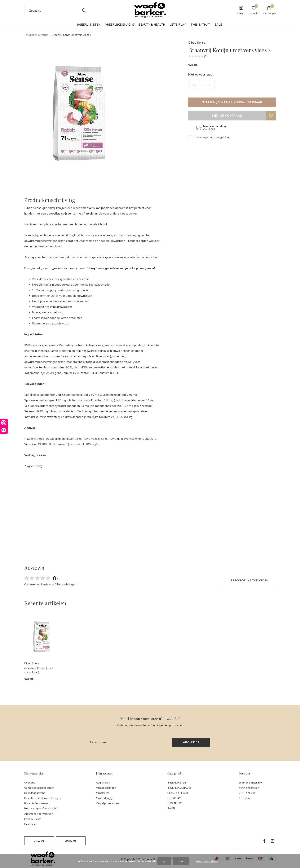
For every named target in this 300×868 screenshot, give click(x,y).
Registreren (103, 783)
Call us (39, 841)
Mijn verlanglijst (105, 798)
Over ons (30, 783)
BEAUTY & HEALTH (152, 25)
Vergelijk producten (107, 803)
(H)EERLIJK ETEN (89, 25)
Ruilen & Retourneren (37, 803)
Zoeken (84, 11)
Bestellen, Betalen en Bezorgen (43, 798)
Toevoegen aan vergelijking (212, 137)
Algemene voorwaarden (39, 814)
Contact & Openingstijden (39, 788)
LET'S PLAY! (178, 25)
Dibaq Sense (197, 43)
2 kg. (194, 85)
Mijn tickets (103, 793)
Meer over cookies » (207, 861)
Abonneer (191, 742)
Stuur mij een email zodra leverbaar (232, 102)
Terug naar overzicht (36, 35)
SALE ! (219, 25)
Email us (71, 841)
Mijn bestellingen (106, 788)
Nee (181, 861)
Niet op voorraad (227, 116)
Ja (164, 861)
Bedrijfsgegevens (35, 793)
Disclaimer (31, 824)
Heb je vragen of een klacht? (41, 808)
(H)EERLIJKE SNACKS (119, 25)
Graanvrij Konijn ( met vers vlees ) (39, 670)
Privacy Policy (33, 819)
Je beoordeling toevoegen (249, 580)
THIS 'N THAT (200, 25)
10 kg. (208, 85)
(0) (206, 56)
